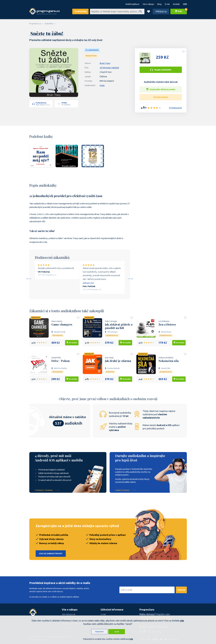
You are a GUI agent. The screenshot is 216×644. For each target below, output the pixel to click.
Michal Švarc (165, 332)
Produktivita (91, 56)
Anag (102, 85)
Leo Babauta (164, 321)
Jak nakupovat (69, 614)
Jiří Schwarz (111, 332)
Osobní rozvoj (112, 335)
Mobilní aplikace (132, 4)
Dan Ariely (109, 358)
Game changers (62, 324)
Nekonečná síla (169, 361)
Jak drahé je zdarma (118, 361)
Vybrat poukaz (122, 490)
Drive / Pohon (61, 361)
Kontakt (176, 4)
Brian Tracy (105, 63)
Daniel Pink (56, 358)
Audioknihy (81, 11)
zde (182, 621)
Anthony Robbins (166, 358)
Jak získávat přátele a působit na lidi (119, 326)
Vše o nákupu (148, 4)
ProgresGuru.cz (35, 24)
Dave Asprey (57, 321)
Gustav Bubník (112, 368)
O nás (167, 4)
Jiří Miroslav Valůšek (109, 68)
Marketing (110, 372)
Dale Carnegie (111, 321)
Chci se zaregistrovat (51, 554)
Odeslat (181, 590)
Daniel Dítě (164, 368)
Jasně (117, 632)
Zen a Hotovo (167, 324)
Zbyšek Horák (58, 332)
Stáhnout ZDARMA (44, 490)
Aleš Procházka (59, 368)
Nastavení (99, 632)
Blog (159, 4)
